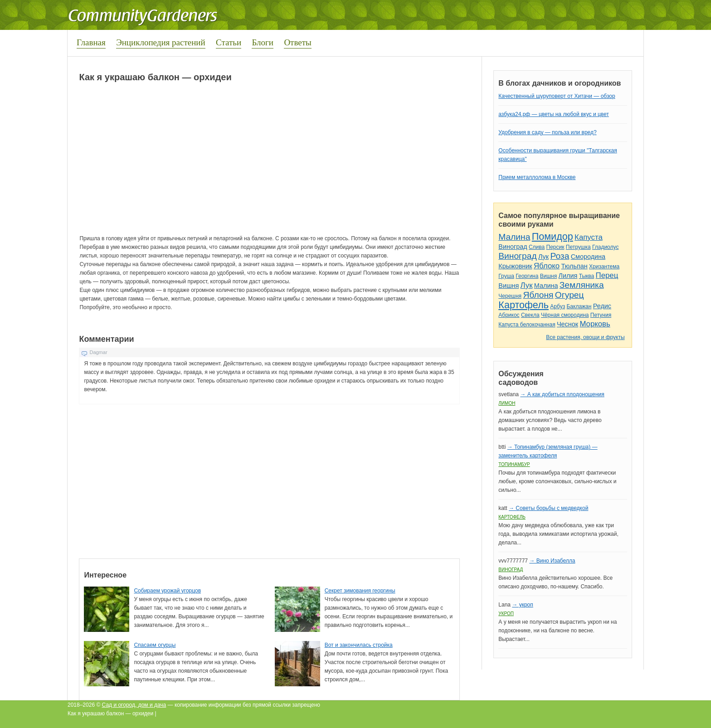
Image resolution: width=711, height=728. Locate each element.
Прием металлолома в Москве (537, 177)
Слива (537, 247)
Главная (91, 42)
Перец (607, 275)
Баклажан (579, 306)
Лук (543, 257)
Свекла (530, 315)
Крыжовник (515, 266)
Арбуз (558, 306)
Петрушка (578, 247)
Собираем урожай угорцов (167, 591)
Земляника (582, 285)
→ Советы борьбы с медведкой (548, 508)
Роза (560, 256)
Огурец (570, 295)
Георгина (527, 276)
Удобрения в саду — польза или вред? (547, 132)
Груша (506, 276)
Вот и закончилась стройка (359, 645)
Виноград (513, 247)
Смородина (588, 257)
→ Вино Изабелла (552, 561)
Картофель (524, 305)
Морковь (595, 324)
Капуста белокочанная (527, 325)
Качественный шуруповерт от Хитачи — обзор (557, 96)
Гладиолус (605, 247)
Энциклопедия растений (161, 42)
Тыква (587, 276)
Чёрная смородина (565, 315)
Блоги (263, 42)
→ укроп (522, 605)
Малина (514, 237)
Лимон (507, 403)
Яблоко (547, 266)
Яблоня (538, 295)
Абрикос (509, 315)
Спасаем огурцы (155, 645)
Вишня (548, 276)
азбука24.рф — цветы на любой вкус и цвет (554, 114)
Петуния (601, 315)
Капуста (589, 237)
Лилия (568, 276)
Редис (602, 306)
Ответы (297, 42)
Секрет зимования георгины (360, 591)
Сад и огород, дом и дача (134, 705)
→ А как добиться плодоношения (562, 394)
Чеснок (567, 324)
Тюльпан (574, 266)
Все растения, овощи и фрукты (585, 337)
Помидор (553, 236)
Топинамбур (514, 464)
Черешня (510, 296)
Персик (555, 247)
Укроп (506, 614)
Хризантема (604, 267)
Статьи (229, 42)
